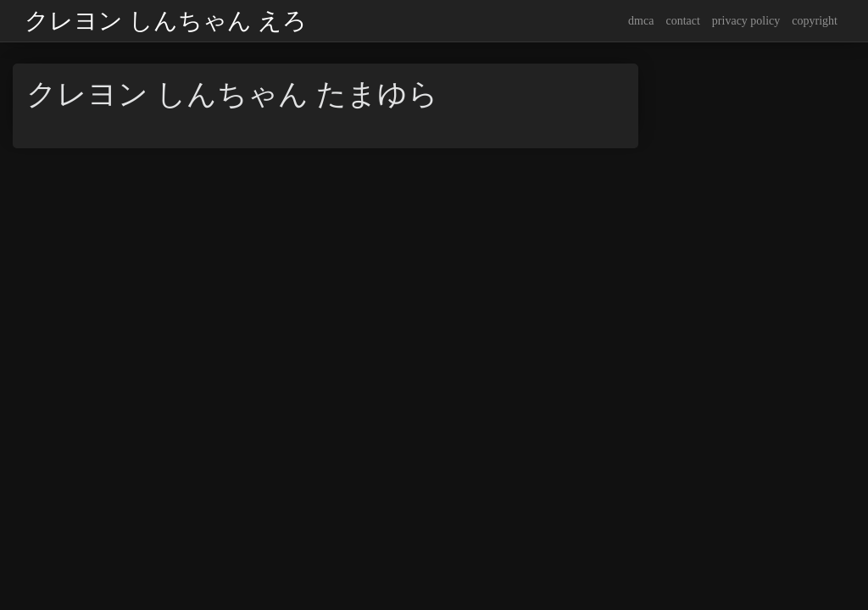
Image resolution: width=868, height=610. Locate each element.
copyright (815, 21)
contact (682, 21)
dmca (641, 21)
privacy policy (746, 21)
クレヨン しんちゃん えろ (166, 21)
